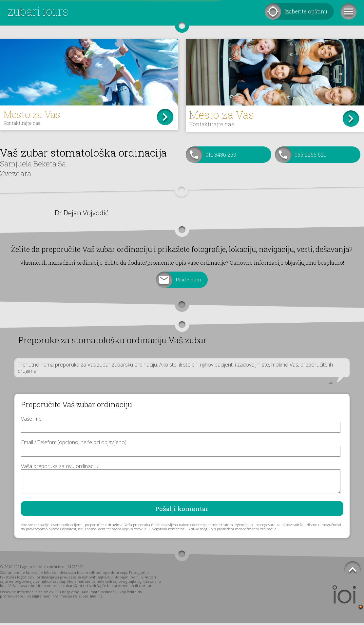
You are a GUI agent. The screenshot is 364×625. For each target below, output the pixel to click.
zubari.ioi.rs (38, 11)
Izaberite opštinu (306, 11)
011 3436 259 (221, 156)
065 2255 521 (310, 156)
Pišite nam (188, 281)
